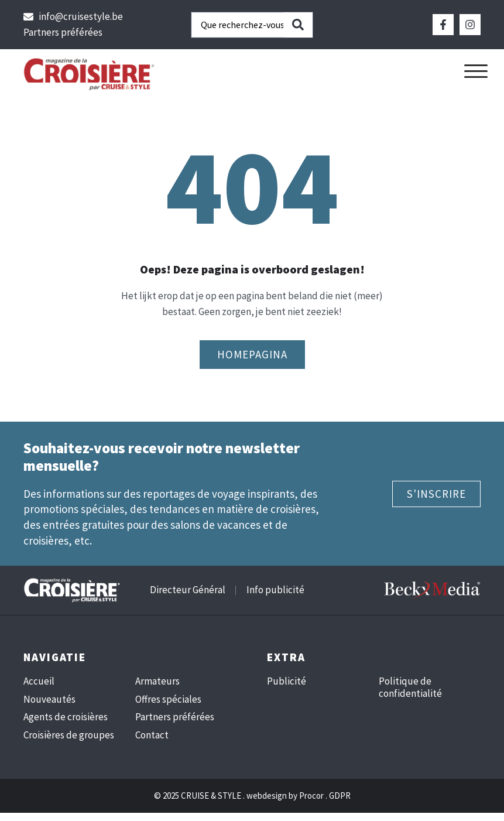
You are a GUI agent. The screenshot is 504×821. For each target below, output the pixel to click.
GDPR (340, 796)
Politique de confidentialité (410, 687)
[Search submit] (298, 25)
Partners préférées (175, 717)
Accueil (39, 681)
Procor (311, 796)
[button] (476, 71)
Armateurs (157, 681)
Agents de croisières (66, 717)
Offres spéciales (168, 699)
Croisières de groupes (69, 735)
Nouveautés (49, 699)
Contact (152, 735)
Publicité (287, 681)
